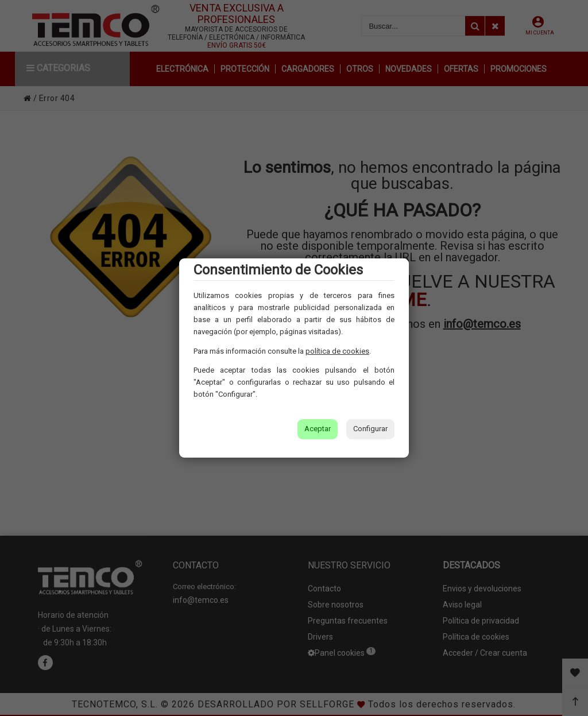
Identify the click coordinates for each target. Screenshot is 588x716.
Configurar (370, 429)
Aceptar (318, 429)
